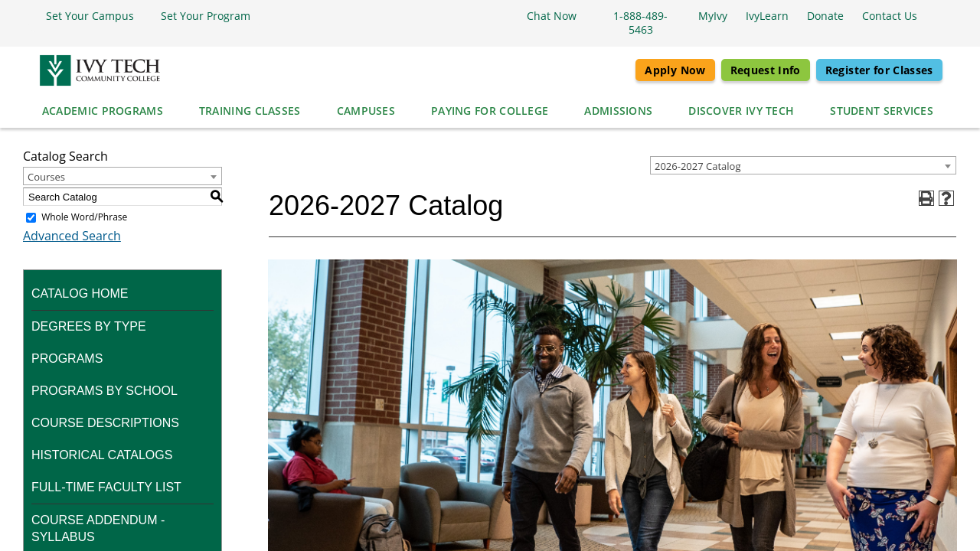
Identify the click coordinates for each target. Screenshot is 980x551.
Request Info (766, 70)
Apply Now (675, 70)
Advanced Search (72, 236)
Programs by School (105, 391)
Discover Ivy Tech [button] (741, 111)
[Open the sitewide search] (934, 16)
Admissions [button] (618, 111)
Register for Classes (879, 70)
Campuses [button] (366, 111)
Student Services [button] (882, 111)
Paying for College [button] (490, 111)
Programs (67, 359)
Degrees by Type (89, 326)
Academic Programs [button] (103, 111)
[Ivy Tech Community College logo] (99, 71)
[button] (86, 16)
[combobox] (803, 165)
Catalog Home (80, 293)
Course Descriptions (105, 423)
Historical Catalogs (102, 455)
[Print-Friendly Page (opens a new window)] (926, 198)
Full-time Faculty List (106, 487)
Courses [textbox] (46, 177)
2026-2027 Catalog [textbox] (697, 166)
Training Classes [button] (250, 111)
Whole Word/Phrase (84, 217)
